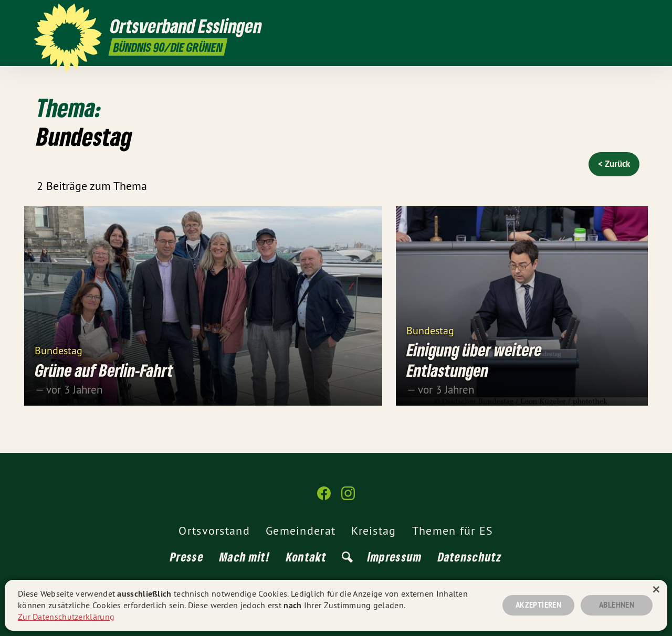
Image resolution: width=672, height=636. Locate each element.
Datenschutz (470, 556)
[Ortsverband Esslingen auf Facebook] (617, 14)
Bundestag (59, 350)
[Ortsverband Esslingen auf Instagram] (633, 14)
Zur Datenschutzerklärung (66, 617)
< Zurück (614, 164)
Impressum (395, 556)
